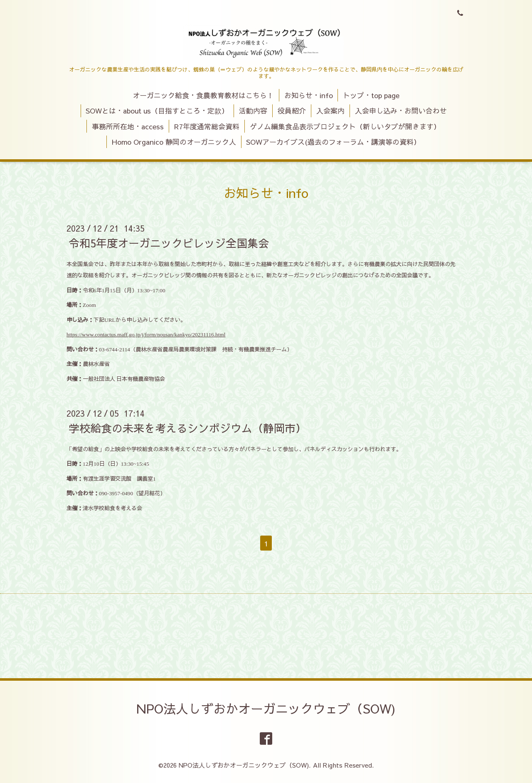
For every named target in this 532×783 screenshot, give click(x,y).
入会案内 (330, 111)
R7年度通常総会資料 (207, 126)
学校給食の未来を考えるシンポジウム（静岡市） (187, 428)
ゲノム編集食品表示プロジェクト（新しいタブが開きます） (345, 126)
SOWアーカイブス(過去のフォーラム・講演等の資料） (333, 142)
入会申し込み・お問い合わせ (401, 111)
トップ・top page (371, 95)
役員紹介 (292, 111)
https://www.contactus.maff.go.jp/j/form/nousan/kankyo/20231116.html (146, 335)
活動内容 (253, 111)
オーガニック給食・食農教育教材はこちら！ (203, 95)
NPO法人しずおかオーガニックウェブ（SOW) (266, 708)
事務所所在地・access (128, 126)
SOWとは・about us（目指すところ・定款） (157, 111)
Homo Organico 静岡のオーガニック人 (174, 142)
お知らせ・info (309, 95)
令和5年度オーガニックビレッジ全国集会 (169, 243)
